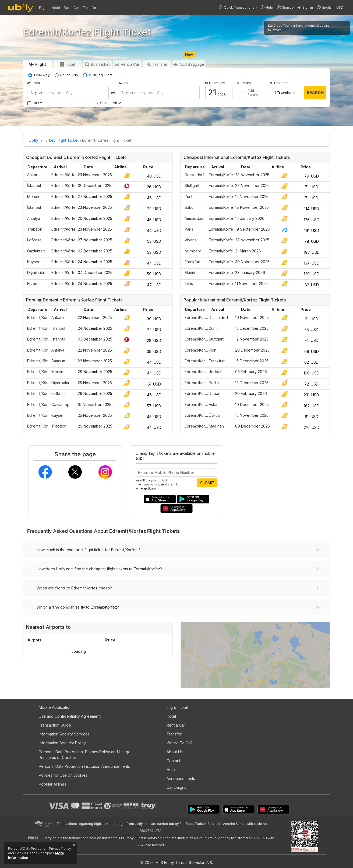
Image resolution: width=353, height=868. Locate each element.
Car (76, 8)
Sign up (285, 8)
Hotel (56, 8)
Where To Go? (180, 743)
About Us (175, 752)
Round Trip (69, 75)
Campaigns (176, 787)
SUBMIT (207, 483)
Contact (173, 761)
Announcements (181, 778)
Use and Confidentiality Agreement (70, 716)
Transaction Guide (55, 725)
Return (244, 83)
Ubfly (33, 140)
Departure (215, 83)
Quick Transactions (236, 7)
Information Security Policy (62, 743)
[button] (330, 8)
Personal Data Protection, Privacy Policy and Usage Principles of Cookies (85, 755)
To (123, 83)
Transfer (89, 8)
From (33, 83)
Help (267, 7)
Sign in (305, 8)
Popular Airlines (52, 784)
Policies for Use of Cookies (63, 775)
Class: (103, 103)
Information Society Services (64, 734)
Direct (38, 103)
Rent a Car (176, 725)
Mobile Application (55, 707)
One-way (42, 75)
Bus (67, 8)
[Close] (74, 846)
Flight (43, 8)
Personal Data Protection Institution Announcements (84, 766)
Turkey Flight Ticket (61, 140)
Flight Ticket (177, 707)
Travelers (279, 83)
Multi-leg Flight (100, 75)
